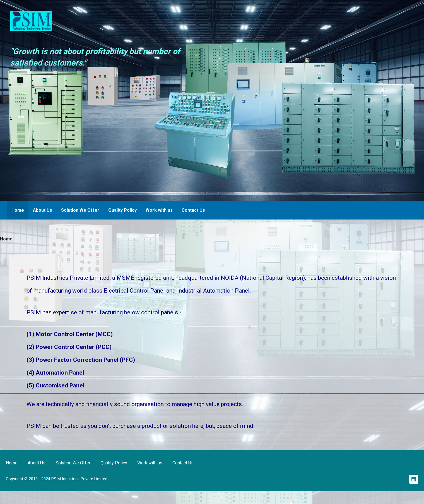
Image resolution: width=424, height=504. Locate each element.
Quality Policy (122, 210)
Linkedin (414, 479)
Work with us (159, 210)
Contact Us (193, 210)
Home (18, 210)
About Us (43, 210)
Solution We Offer (80, 210)
